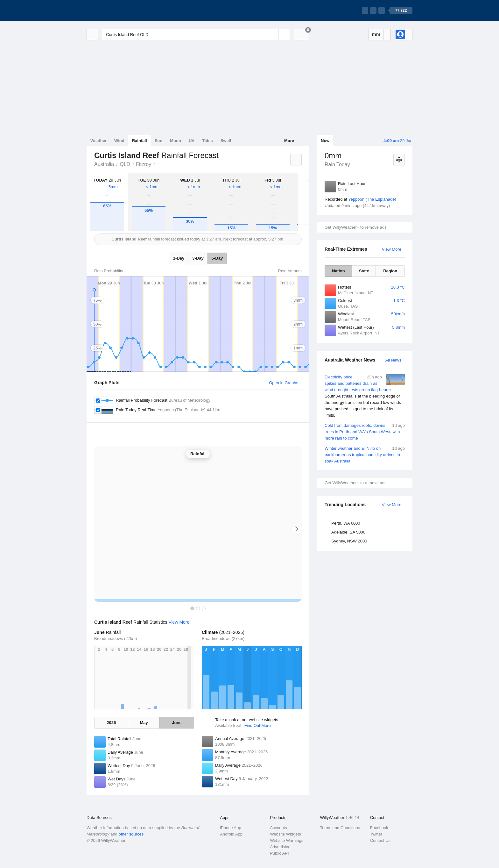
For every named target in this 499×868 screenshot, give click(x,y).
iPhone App (231, 828)
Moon (176, 141)
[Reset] (273, 34)
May (144, 723)
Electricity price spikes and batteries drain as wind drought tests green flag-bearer (365, 396)
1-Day (179, 258)
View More (392, 249)
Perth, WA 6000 (346, 523)
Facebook (379, 828)
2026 (111, 723)
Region (390, 271)
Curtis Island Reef (158, 164)
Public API (279, 853)
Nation (338, 271)
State (364, 271)
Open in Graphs (284, 383)
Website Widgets (285, 834)
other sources (131, 834)
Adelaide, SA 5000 (348, 532)
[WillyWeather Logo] (116, 11)
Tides (207, 141)
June (177, 723)
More (289, 141)
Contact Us (380, 840)
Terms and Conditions (340, 828)
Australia (104, 164)
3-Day (198, 258)
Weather (98, 141)
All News (393, 360)
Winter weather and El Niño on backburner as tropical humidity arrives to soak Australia (365, 454)
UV (192, 141)
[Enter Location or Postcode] (196, 34)
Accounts (278, 828)
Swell (226, 141)
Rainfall (140, 141)
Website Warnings (287, 840)
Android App (231, 834)
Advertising (280, 847)
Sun (159, 141)
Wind (119, 141)
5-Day (217, 258)
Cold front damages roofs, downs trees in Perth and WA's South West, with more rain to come (365, 431)
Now (325, 141)
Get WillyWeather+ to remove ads (355, 227)
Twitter (376, 834)
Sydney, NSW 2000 (349, 541)
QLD (125, 164)
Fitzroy (144, 164)
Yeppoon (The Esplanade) (372, 199)
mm (376, 34)
